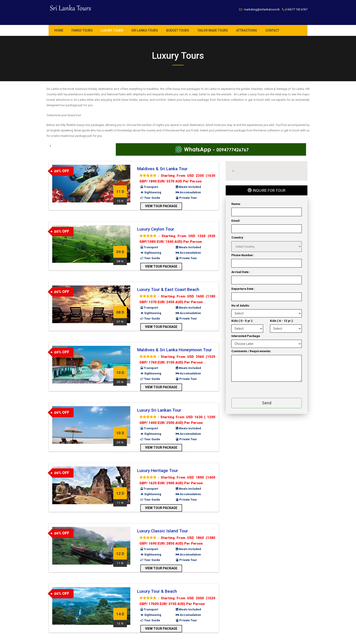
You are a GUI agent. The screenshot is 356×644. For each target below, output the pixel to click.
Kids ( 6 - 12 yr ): (282, 321)
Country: (238, 237)
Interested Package (246, 336)
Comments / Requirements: (251, 351)
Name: (236, 204)
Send (267, 403)
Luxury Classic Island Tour (163, 531)
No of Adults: (241, 305)
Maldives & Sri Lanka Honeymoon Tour (174, 350)
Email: (236, 221)
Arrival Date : (241, 272)
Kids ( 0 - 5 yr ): (242, 321)
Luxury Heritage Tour (158, 471)
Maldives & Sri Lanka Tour (162, 169)
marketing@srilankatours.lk (262, 9)
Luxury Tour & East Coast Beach (168, 289)
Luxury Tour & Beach (157, 591)
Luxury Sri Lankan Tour (159, 410)
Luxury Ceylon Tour (156, 229)
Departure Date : (243, 289)
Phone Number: (243, 255)
